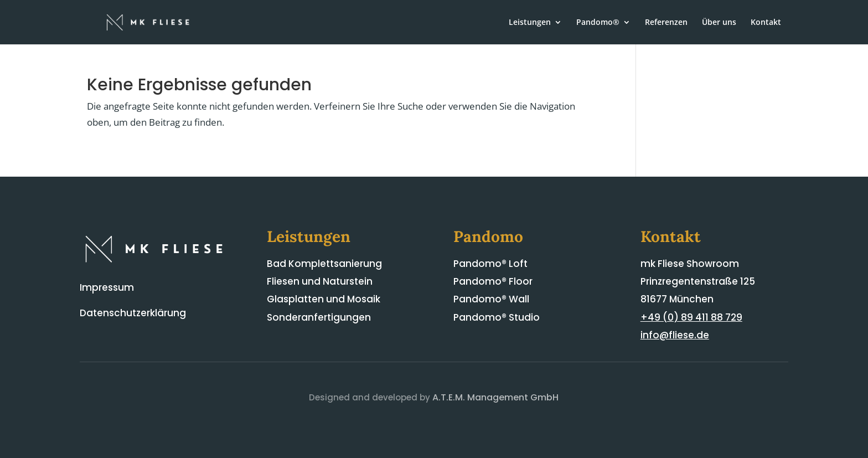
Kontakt (766, 23)
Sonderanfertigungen (319, 317)
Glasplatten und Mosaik (324, 299)
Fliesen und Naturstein (320, 281)
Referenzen (666, 23)
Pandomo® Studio (497, 317)
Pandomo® (598, 23)
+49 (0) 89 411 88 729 (691, 317)
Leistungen (530, 23)
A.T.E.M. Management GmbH (495, 397)
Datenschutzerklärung (133, 313)
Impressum (107, 287)
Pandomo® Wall (491, 299)
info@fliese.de (675, 335)
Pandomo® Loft (490, 264)
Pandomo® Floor (493, 281)
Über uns (719, 23)
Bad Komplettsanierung (324, 264)
